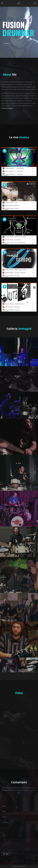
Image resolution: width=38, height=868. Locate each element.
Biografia (7, 44)
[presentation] (16, 846)
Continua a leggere (7, 108)
